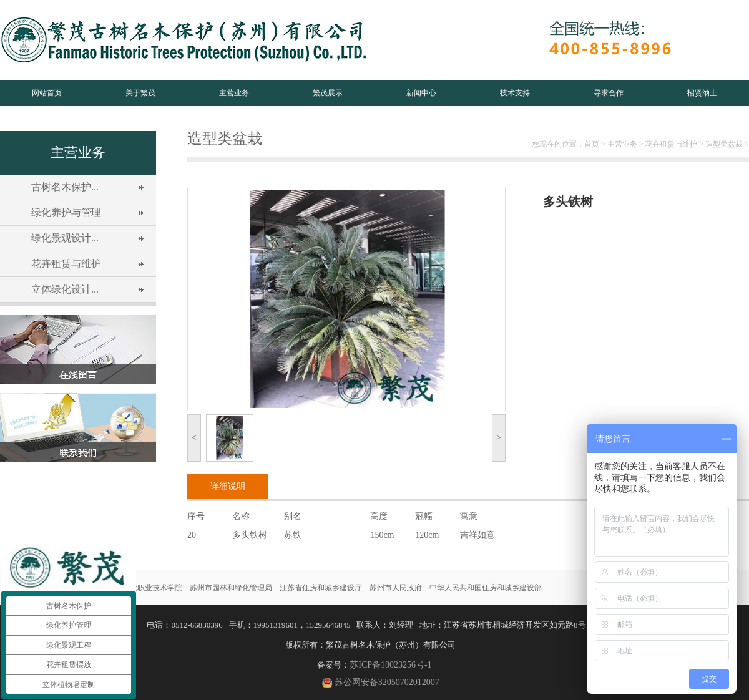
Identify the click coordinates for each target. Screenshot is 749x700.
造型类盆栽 (724, 144)
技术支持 (515, 93)
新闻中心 (421, 93)
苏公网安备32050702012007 (387, 682)
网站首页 (47, 93)
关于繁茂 (140, 93)
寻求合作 (609, 93)
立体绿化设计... (65, 289)
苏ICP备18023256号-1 (390, 665)
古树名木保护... (65, 187)
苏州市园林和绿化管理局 (231, 588)
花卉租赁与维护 (66, 264)
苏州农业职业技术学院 (145, 588)
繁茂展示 (328, 93)
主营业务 (234, 93)
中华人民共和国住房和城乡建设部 (486, 588)
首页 (592, 144)
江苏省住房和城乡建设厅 (321, 588)
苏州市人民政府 (396, 588)
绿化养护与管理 (66, 212)
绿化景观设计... (65, 238)
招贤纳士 (702, 93)
